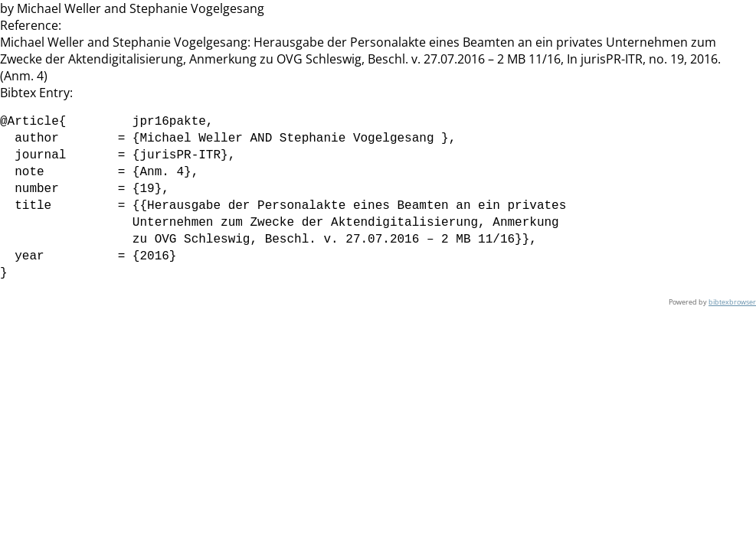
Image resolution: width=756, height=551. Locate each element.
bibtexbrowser (732, 302)
